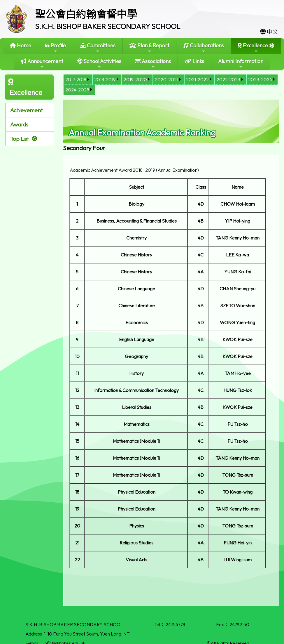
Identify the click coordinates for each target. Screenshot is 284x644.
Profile (55, 48)
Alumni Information (241, 64)
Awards (19, 124)
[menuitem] (77, 80)
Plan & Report (149, 48)
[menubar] (171, 85)
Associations (153, 64)
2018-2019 (105, 79)
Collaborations (204, 48)
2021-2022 (197, 79)
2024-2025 (77, 90)
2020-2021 (166, 79)
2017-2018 (76, 79)
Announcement (42, 64)
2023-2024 (260, 79)
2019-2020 (135, 79)
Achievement (27, 110)
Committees (98, 48)
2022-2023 (228, 79)
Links (194, 61)
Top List (20, 139)
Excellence (253, 48)
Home (21, 45)
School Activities (99, 64)
